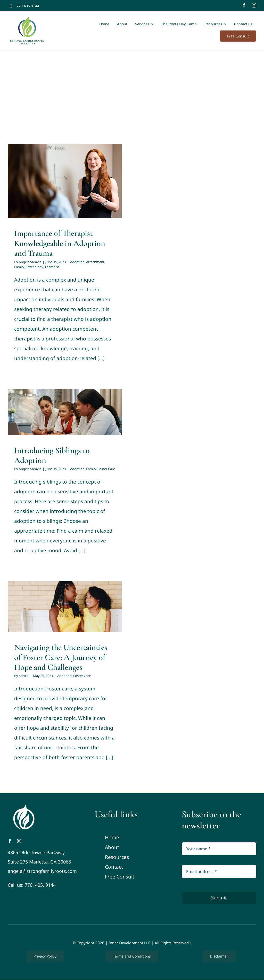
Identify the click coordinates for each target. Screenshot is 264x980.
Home (112, 837)
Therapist (52, 267)
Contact (114, 867)
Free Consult (120, 877)
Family (19, 267)
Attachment (95, 262)
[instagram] (254, 5)
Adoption (77, 262)
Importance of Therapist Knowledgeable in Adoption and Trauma (60, 243)
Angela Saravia (30, 262)
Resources (117, 857)
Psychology (34, 267)
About (112, 847)
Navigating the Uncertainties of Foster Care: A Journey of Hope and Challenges (61, 657)
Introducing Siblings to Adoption (52, 455)
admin (24, 676)
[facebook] (244, 5)
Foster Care (106, 469)
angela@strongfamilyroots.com (42, 871)
